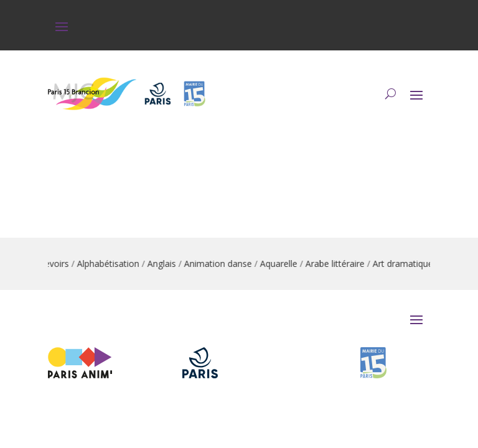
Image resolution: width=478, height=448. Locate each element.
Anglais (165, 264)
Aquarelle (282, 264)
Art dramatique (406, 264)
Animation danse (221, 264)
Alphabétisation (111, 264)
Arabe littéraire (338, 264)
